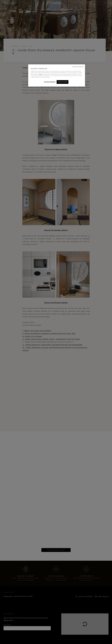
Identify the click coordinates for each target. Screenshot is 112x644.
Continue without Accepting (78, 67)
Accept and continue (63, 82)
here (40, 74)
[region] (57, 75)
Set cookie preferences (50, 82)
